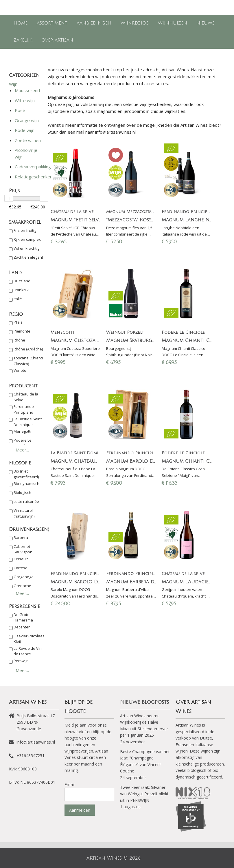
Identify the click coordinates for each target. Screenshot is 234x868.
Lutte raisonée (26, 501)
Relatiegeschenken (34, 177)
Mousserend (27, 90)
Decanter (22, 627)
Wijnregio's (135, 23)
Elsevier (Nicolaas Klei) (29, 639)
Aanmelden (80, 810)
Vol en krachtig (26, 248)
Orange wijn (27, 120)
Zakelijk (23, 40)
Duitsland (22, 281)
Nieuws (206, 23)
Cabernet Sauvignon (23, 549)
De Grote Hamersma (23, 617)
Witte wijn (25, 100)
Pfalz (18, 322)
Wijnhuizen (173, 23)
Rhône (19, 340)
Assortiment (52, 23)
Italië (18, 299)
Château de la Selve (26, 397)
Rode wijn (25, 130)
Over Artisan (57, 40)
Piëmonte (22, 331)
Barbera (21, 537)
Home (21, 23)
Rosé (20, 110)
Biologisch (22, 492)
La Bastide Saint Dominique (28, 422)
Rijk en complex (27, 239)
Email (70, 784)
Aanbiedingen (94, 23)
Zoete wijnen (28, 140)
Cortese (21, 568)
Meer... (22, 450)
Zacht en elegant (28, 257)
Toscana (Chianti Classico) (28, 361)
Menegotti (22, 431)
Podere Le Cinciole (23, 443)
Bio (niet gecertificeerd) (26, 474)
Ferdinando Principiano (24, 409)
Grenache (22, 586)
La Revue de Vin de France (28, 651)
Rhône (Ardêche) (28, 349)
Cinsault (21, 559)
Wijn (13, 84)
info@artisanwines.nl (36, 742)
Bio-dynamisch (26, 484)
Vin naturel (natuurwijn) (24, 513)
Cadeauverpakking (33, 167)
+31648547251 (31, 756)
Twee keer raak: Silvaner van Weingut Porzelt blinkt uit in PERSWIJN (144, 794)
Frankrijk (21, 290)
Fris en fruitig (25, 230)
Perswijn (21, 661)
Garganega (24, 577)
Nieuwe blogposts (144, 702)
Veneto (20, 370)
